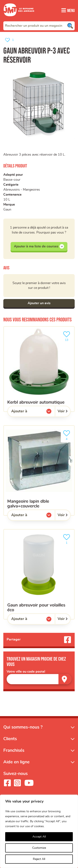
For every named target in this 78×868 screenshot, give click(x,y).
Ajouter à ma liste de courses (39, 246)
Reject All (39, 859)
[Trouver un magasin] (65, 679)
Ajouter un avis (39, 303)
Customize (39, 848)
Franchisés (14, 751)
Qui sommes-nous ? (23, 727)
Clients (10, 739)
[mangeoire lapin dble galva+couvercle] (39, 470)
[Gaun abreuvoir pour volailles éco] (39, 574)
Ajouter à (28, 412)
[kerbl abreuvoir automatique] (39, 369)
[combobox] (39, 25)
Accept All (39, 837)
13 (67, 336)
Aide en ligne (16, 762)
